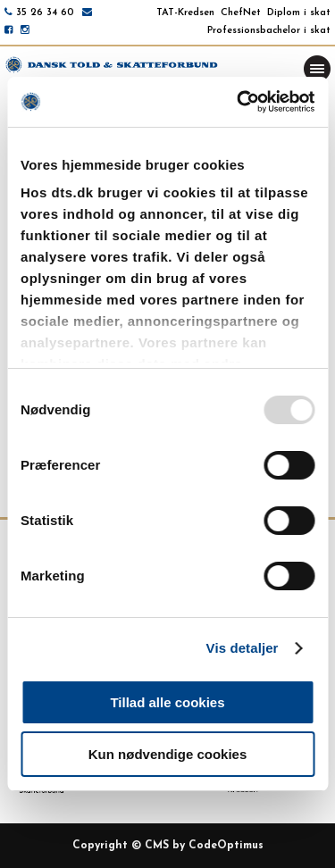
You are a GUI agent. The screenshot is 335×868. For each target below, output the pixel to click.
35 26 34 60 (45, 13)
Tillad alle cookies (167, 702)
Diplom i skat (299, 13)
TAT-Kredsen (185, 13)
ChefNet (241, 13)
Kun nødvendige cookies (168, 754)
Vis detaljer (243, 648)
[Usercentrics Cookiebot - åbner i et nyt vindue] (239, 102)
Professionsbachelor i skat (269, 31)
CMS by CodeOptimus (204, 846)
